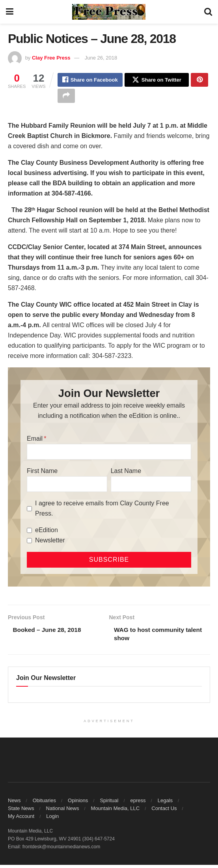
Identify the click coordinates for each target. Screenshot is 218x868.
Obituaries (44, 804)
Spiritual (109, 804)
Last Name (126, 473)
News (14, 804)
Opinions (78, 804)
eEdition (47, 532)
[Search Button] (208, 12)
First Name (42, 473)
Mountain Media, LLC (116, 811)
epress (138, 804)
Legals (165, 804)
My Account (21, 819)
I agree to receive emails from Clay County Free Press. (102, 510)
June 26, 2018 (101, 58)
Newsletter (50, 542)
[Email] (109, 454)
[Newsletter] (29, 543)
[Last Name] (151, 486)
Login (52, 819)
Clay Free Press (51, 58)
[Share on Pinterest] (199, 80)
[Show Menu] (10, 12)
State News (21, 811)
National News (63, 811)
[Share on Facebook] (90, 80)
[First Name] (67, 486)
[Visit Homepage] (109, 12)
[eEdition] (29, 532)
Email (35, 441)
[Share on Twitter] (157, 80)
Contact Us (164, 811)
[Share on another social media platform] (66, 97)
